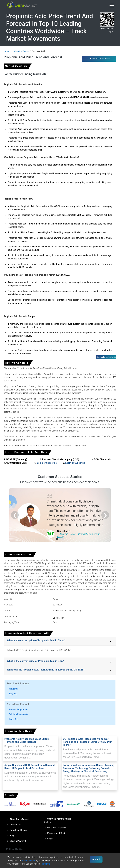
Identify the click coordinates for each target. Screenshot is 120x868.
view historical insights (106, 357)
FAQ (10, 836)
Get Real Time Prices (99, 59)
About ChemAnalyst (18, 819)
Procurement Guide (55, 833)
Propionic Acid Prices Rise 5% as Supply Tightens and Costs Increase (27, 740)
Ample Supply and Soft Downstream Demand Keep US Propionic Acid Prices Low (29, 767)
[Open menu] (112, 5)
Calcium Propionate (18, 714)
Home (7, 51)
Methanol (13, 689)
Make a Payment (16, 841)
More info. (46, 864)
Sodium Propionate (18, 710)
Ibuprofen (13, 719)
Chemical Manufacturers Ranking (57, 820)
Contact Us (13, 825)
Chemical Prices (21, 51)
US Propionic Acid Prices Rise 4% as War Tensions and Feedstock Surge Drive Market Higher (88, 742)
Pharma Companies (55, 828)
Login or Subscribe (47, 463)
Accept (96, 859)
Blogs (48, 839)
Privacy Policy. (28, 861)
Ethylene (13, 694)
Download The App (17, 830)
